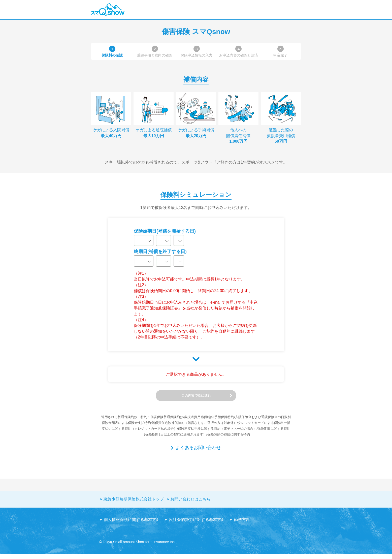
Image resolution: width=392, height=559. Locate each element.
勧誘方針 (242, 525)
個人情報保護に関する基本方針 (132, 525)
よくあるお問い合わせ (198, 453)
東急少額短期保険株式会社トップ (134, 504)
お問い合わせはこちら (190, 504)
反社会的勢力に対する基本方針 (197, 525)
